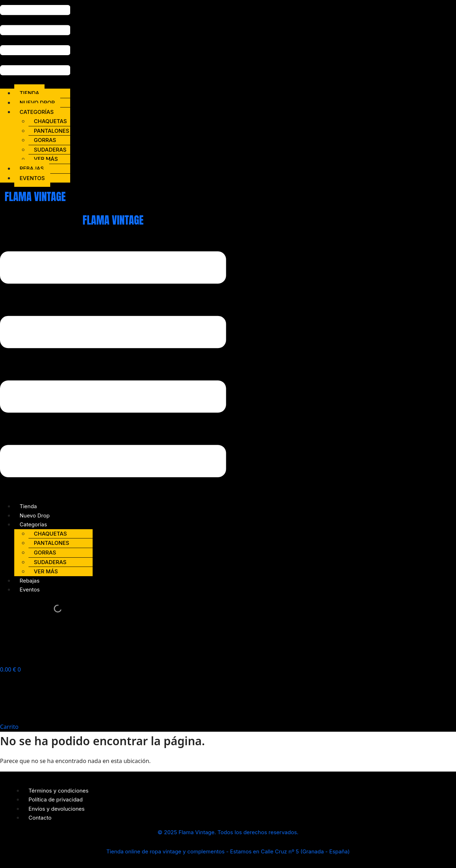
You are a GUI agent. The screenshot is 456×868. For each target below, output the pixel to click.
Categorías (37, 112)
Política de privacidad (56, 799)
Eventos (32, 178)
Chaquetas (50, 121)
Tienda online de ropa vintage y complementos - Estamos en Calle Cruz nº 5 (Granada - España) (228, 851)
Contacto (40, 818)
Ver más (46, 159)
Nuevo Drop (37, 103)
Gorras (45, 140)
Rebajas (32, 169)
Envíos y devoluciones (57, 809)
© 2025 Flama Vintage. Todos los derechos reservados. (228, 832)
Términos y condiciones (59, 791)
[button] (35, 41)
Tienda (29, 93)
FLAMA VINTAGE (35, 197)
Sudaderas (50, 150)
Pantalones (51, 131)
